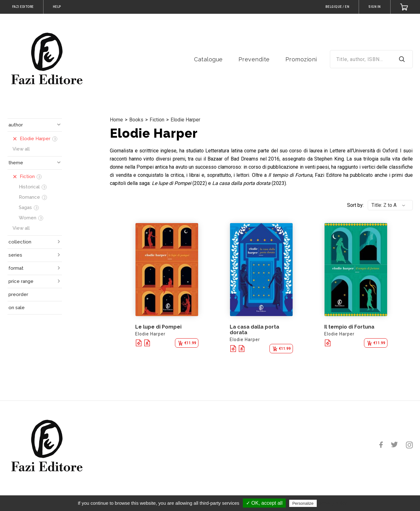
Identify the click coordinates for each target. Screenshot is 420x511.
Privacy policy (333, 503)
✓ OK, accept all (264, 503)
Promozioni (301, 59)
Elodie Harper (185, 120)
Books (136, 120)
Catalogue (208, 59)
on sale (17, 308)
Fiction (157, 120)
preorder (18, 294)
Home (116, 120)
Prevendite (254, 59)
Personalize (303, 503)
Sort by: (355, 205)
